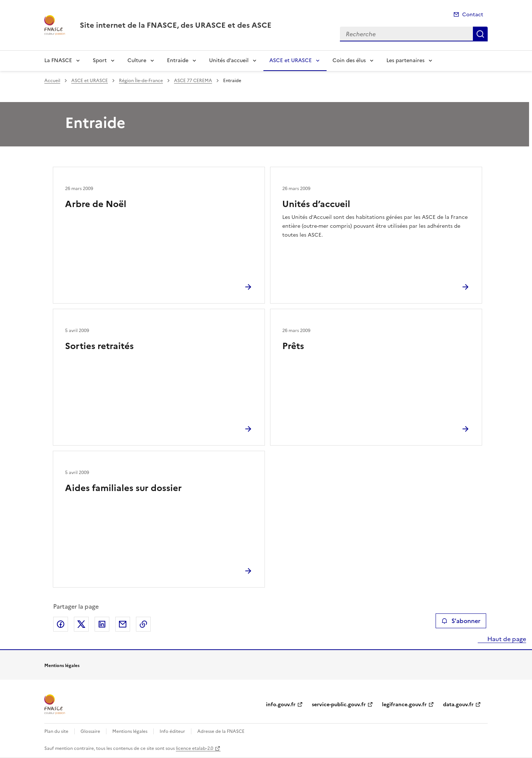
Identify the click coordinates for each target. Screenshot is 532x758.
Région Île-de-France (141, 81)
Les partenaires (405, 60)
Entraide (178, 60)
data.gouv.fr (458, 705)
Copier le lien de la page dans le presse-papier (143, 624)
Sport (100, 60)
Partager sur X (81, 624)
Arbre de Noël (96, 204)
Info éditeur (172, 731)
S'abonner (461, 621)
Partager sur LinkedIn (102, 624)
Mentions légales (130, 731)
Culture (137, 60)
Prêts (293, 346)
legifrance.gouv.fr (404, 705)
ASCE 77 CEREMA (193, 81)
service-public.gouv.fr (339, 705)
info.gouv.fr (281, 705)
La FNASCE (58, 60)
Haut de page (506, 639)
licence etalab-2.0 (195, 748)
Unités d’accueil (229, 60)
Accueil (52, 81)
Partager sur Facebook (61, 624)
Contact (473, 15)
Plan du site (56, 731)
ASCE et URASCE (291, 60)
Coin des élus (349, 60)
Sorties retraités (99, 346)
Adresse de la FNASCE (221, 731)
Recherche (480, 34)
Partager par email (123, 624)
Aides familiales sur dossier (123, 488)
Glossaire (90, 731)
